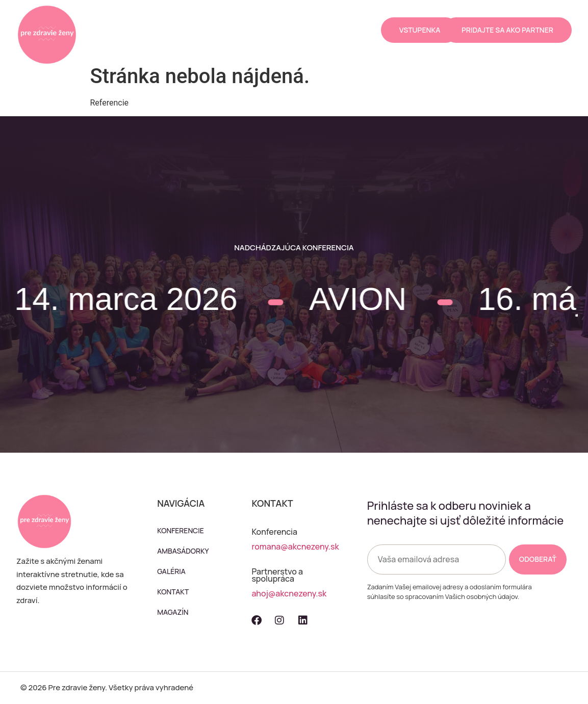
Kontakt (207, 42)
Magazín (255, 42)
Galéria (289, 18)
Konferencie (167, 18)
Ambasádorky (233, 18)
